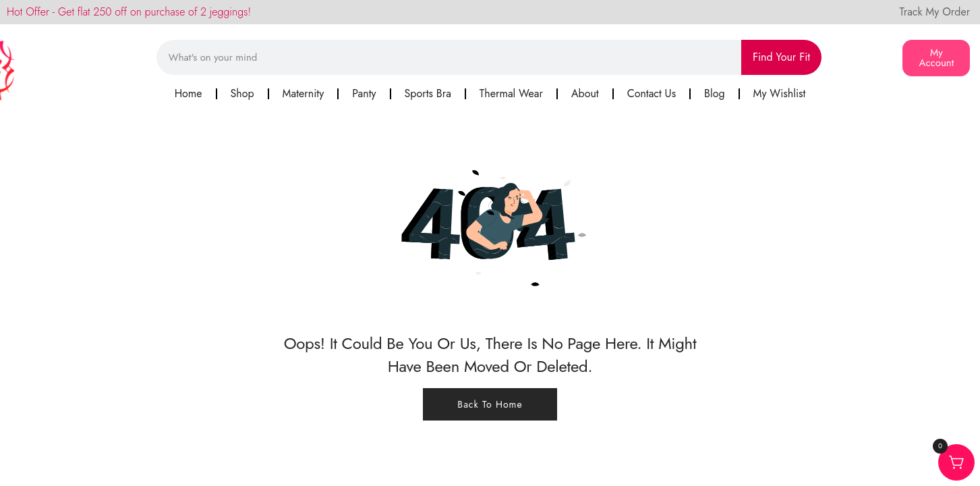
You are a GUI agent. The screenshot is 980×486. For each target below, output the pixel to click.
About (585, 93)
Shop (242, 93)
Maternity (304, 93)
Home (189, 93)
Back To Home (490, 404)
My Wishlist (780, 93)
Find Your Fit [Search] (781, 57)
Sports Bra (428, 93)
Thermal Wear (511, 93)
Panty (364, 93)
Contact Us (652, 93)
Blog (714, 93)
